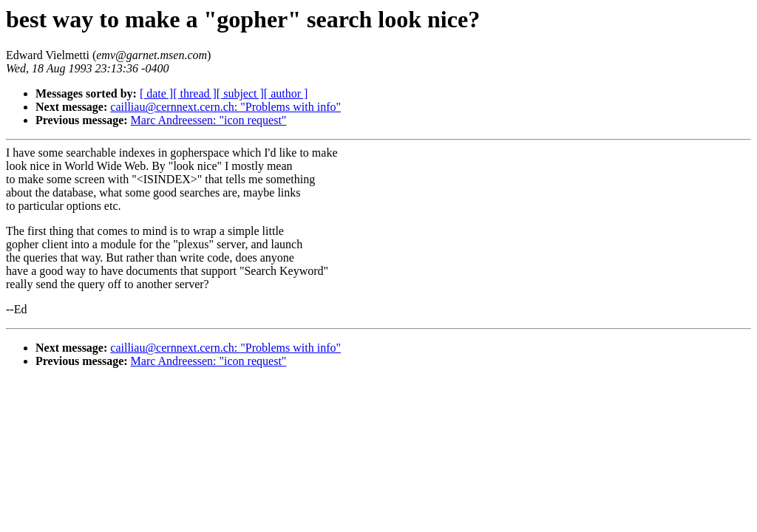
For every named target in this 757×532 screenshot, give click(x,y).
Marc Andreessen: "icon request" (209, 120)
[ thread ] (195, 93)
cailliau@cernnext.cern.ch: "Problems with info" (225, 107)
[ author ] (286, 93)
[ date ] (156, 93)
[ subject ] (240, 93)
